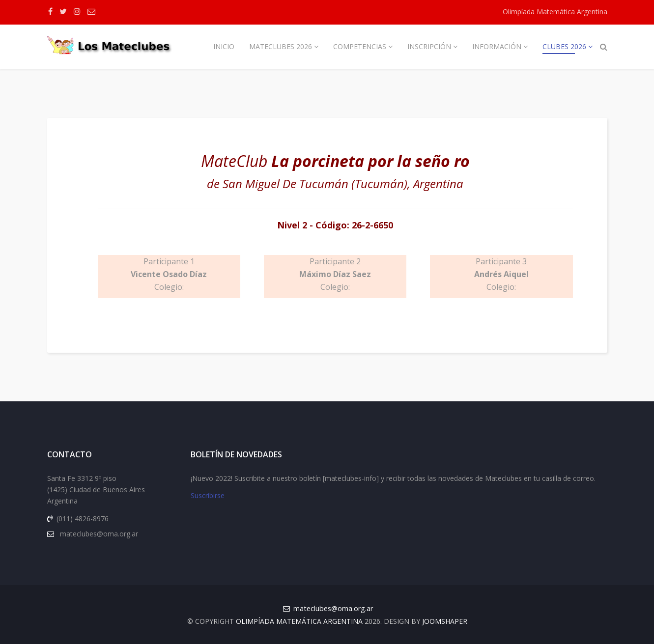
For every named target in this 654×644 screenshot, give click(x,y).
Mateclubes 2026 (281, 46)
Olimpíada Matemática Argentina (555, 12)
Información (497, 46)
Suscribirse (208, 496)
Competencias (360, 46)
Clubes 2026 (564, 46)
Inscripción (429, 46)
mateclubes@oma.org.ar (333, 608)
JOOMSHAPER (445, 621)
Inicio (224, 46)
